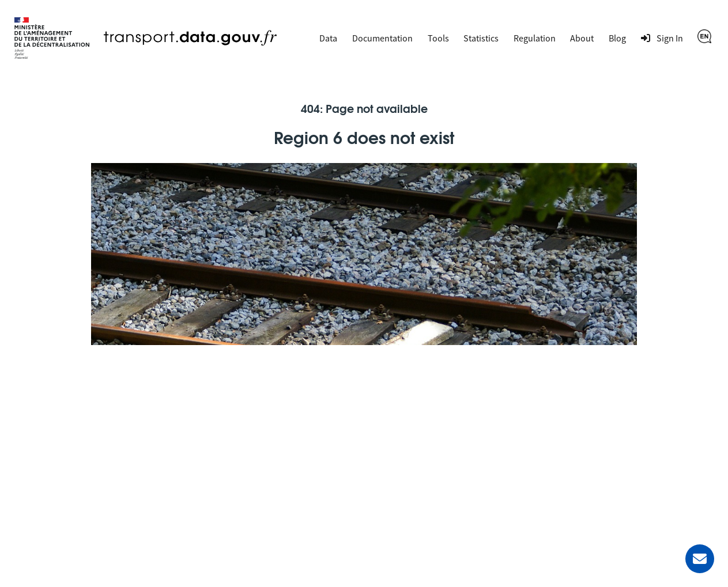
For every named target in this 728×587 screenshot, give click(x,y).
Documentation (382, 38)
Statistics (481, 38)
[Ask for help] (700, 559)
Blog (617, 38)
